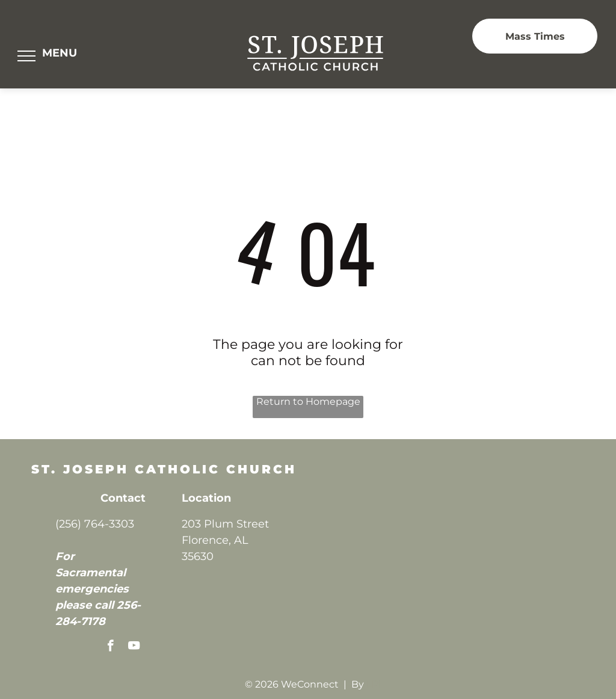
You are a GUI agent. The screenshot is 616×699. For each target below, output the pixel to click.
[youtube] (134, 647)
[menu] (26, 56)
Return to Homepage (308, 402)
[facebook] (110, 647)
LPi (374, 684)
